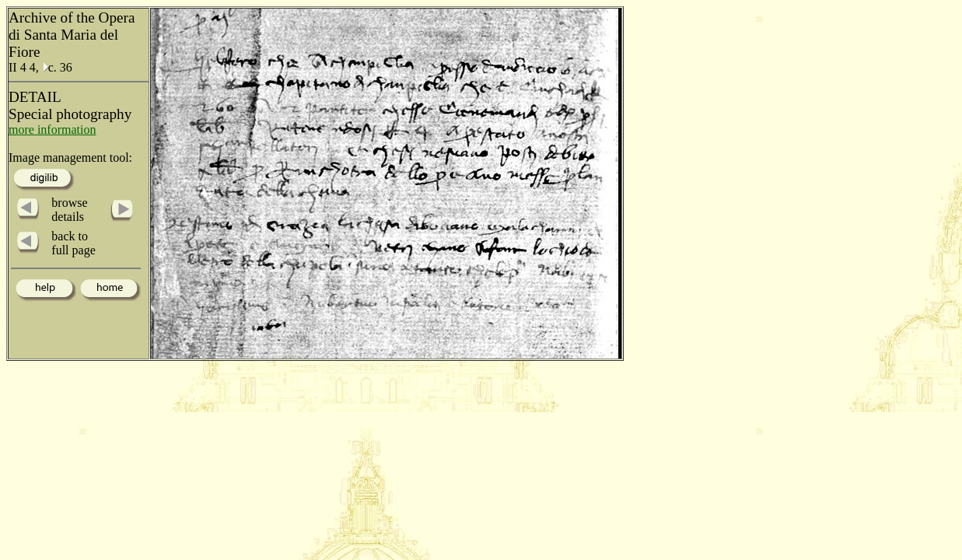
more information (52, 129)
